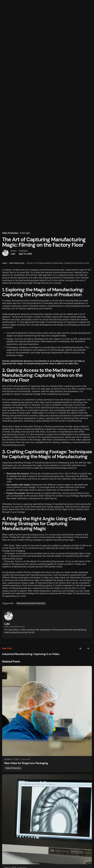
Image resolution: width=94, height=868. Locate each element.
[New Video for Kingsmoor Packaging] (47, 711)
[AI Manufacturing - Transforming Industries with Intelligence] (47, 819)
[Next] (88, 648)
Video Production (10, 224)
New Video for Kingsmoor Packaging (26, 763)
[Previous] (81, 648)
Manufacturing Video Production (31, 603)
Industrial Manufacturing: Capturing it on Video (31, 654)
